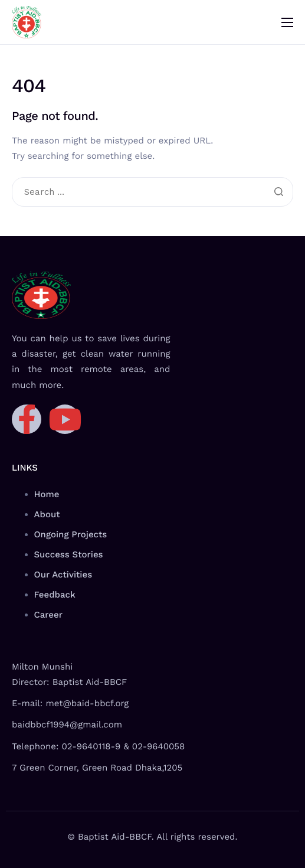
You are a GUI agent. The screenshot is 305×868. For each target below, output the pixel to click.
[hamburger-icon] (287, 22)
